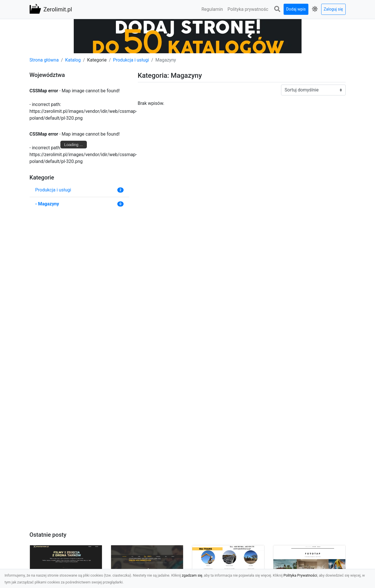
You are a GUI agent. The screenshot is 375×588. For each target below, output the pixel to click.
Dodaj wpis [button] (296, 9)
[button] (277, 9)
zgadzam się (192, 575)
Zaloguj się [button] (333, 9)
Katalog (73, 60)
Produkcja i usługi (131, 60)
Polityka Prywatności (300, 575)
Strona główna (44, 60)
